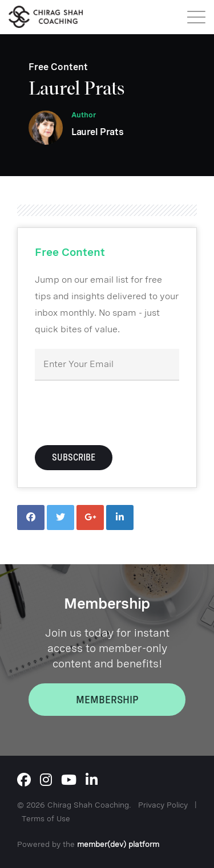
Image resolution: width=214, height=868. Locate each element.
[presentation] (122, 411)
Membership (107, 700)
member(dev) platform (118, 844)
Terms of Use (46, 818)
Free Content (58, 67)
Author (84, 115)
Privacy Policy (163, 805)
